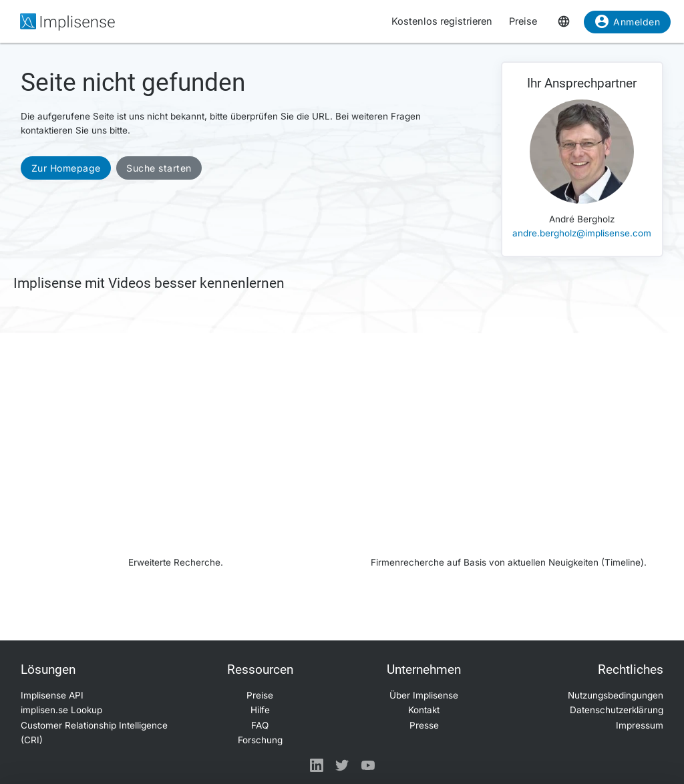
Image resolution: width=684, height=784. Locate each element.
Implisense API (52, 695)
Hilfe (260, 710)
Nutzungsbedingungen (616, 695)
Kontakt (424, 710)
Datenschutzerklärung (617, 710)
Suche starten (159, 168)
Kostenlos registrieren (442, 21)
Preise (523, 21)
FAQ (260, 725)
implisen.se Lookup (61, 710)
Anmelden (627, 24)
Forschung (260, 740)
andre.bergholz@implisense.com (582, 233)
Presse (424, 725)
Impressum (640, 725)
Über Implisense (424, 695)
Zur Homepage (66, 168)
